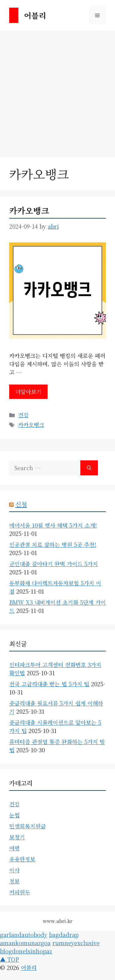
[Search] (89, 468)
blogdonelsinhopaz (26, 951)
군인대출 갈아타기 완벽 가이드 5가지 (54, 564)
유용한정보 (22, 859)
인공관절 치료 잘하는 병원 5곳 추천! (53, 544)
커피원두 (20, 892)
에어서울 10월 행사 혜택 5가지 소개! (53, 525)
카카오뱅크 (29, 210)
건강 (23, 415)
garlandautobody (24, 934)
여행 (14, 848)
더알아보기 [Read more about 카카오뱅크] (28, 392)
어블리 (35, 15)
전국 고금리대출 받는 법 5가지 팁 (49, 684)
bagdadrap (64, 934)
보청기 (17, 837)
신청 (21, 504)
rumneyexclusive (76, 943)
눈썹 (14, 815)
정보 (14, 881)
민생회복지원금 (27, 826)
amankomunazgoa (25, 943)
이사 (14, 870)
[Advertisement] (57, 91)
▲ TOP (10, 959)
